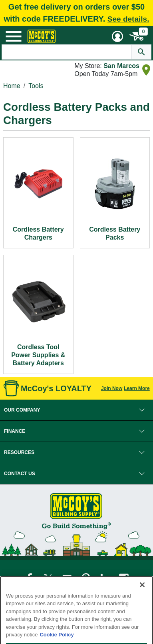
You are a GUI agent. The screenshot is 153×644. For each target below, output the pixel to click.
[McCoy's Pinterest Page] (86, 578)
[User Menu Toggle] (117, 36)
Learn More (137, 388)
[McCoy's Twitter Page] (49, 578)
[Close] (142, 601)
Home (12, 86)
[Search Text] (67, 52)
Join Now (112, 388)
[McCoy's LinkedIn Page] (106, 578)
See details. (128, 19)
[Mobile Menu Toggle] (14, 36)
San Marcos (121, 66)
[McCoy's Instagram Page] (124, 578)
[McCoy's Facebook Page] (30, 578)
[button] (76, 410)
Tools (36, 86)
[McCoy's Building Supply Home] (42, 36)
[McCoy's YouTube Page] (68, 578)
